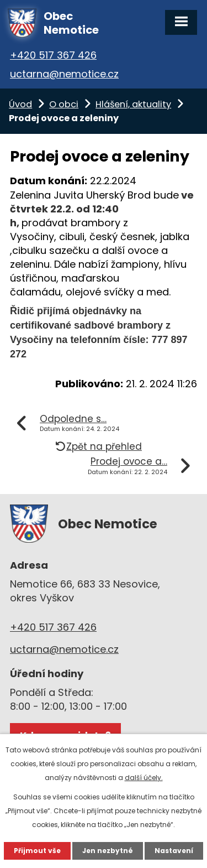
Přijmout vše (37, 851)
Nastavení (174, 851)
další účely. (144, 778)
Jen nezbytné (108, 851)
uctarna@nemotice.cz (64, 74)
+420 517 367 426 (53, 55)
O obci (64, 104)
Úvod (20, 104)
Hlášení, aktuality (133, 104)
